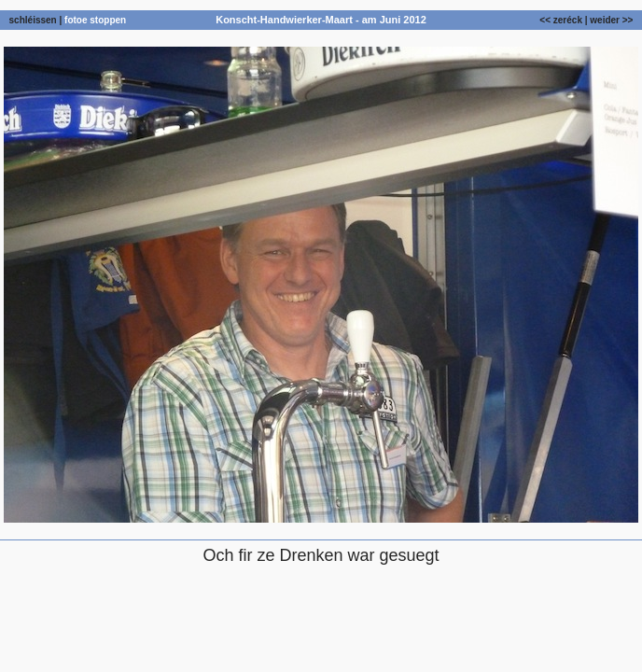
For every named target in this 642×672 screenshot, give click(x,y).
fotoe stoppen (95, 20)
